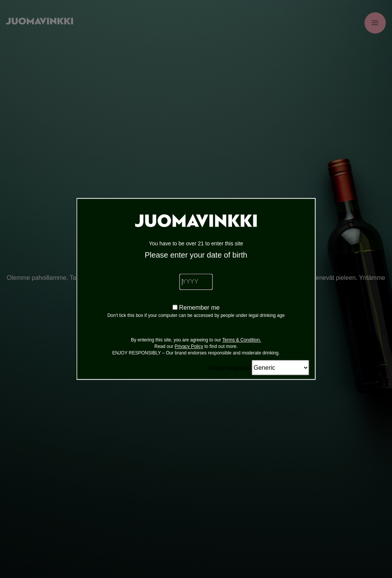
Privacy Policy (189, 347)
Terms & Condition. (242, 340)
